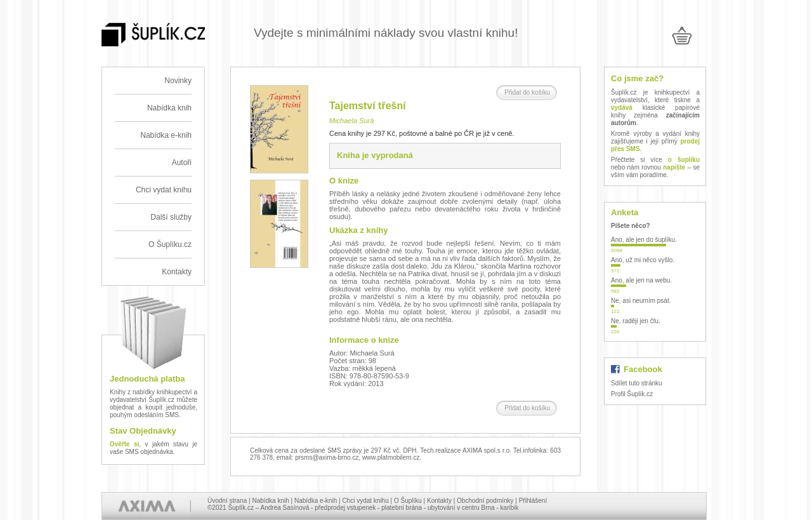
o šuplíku (684, 160)
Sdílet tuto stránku (637, 383)
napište (674, 167)
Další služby (171, 217)
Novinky (178, 81)
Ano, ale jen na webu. (641, 280)
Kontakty (177, 272)
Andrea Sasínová (285, 508)
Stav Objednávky (143, 431)
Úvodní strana (227, 501)
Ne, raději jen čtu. (636, 321)
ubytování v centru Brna (461, 508)
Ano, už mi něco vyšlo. (643, 260)
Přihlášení (533, 501)
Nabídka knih (169, 108)
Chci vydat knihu (164, 190)
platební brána (402, 508)
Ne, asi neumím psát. (641, 301)
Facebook (643, 369)
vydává (622, 108)
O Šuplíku (408, 501)
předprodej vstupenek (345, 508)
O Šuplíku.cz (170, 244)
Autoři (182, 163)
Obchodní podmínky (485, 501)
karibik (510, 508)
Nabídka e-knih (166, 135)
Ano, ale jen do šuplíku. (644, 240)
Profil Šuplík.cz (632, 394)
